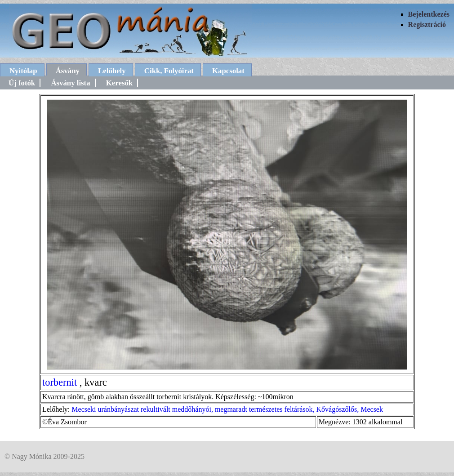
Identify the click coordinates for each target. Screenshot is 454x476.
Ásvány (68, 71)
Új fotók (22, 83)
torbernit (60, 382)
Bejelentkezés (429, 14)
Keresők (119, 83)
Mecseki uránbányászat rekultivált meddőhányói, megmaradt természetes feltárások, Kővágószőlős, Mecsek (227, 409)
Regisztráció (427, 24)
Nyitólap (23, 71)
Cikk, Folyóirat (169, 71)
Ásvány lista (70, 83)
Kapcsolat (228, 71)
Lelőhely (112, 71)
